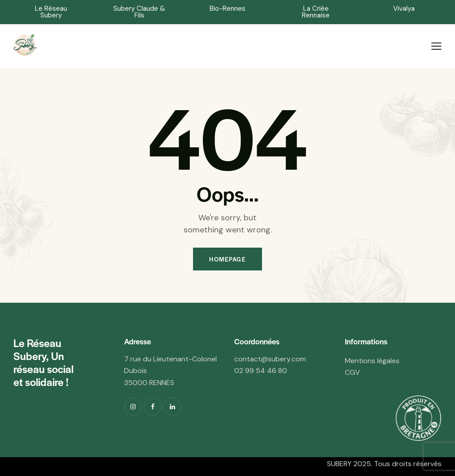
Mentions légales (372, 361)
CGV (352, 372)
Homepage (227, 259)
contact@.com (270, 359)
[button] (51, 12)
